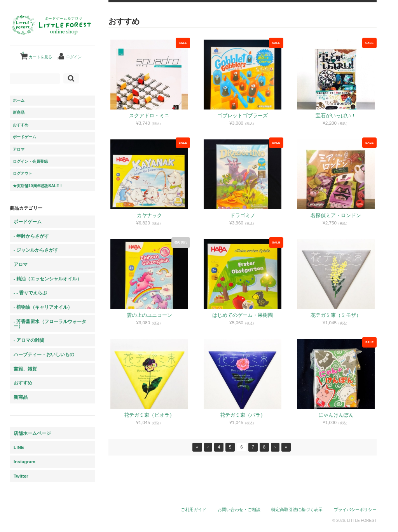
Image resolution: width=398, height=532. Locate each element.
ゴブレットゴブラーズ (243, 116)
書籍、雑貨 (25, 369)
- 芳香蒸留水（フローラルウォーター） (50, 324)
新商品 (19, 112)
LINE (19, 447)
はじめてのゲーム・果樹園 (243, 315)
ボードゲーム (24, 137)
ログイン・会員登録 (30, 161)
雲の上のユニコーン (150, 315)
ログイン (74, 57)
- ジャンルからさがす (36, 250)
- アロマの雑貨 (29, 340)
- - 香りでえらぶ (30, 293)
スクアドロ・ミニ (150, 116)
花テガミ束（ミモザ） (336, 315)
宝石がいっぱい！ (336, 116)
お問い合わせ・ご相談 (239, 509)
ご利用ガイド (194, 509)
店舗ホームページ (32, 433)
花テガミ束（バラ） (243, 415)
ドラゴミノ (243, 215)
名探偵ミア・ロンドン (336, 215)
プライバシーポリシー (356, 509)
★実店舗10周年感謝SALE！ (38, 186)
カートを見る (37, 54)
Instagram (24, 462)
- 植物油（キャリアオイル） (43, 307)
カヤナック (150, 215)
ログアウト (23, 173)
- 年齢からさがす (31, 236)
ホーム (19, 100)
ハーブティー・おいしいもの (44, 354)
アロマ (19, 149)
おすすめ (21, 125)
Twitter (21, 476)
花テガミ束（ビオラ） (150, 415)
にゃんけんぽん (336, 415)
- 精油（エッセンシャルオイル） (48, 279)
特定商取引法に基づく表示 (297, 509)
